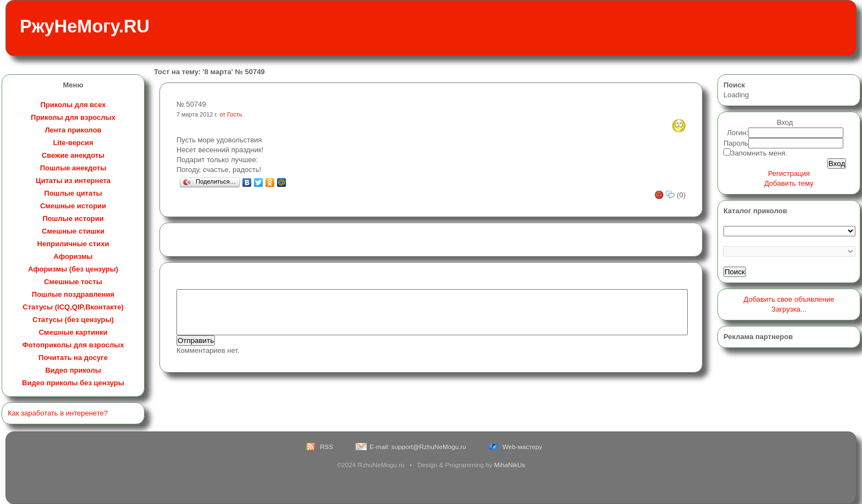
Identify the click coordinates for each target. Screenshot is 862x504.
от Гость (231, 114)
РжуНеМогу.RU (85, 26)
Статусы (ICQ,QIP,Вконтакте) (73, 307)
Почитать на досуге (73, 358)
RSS (327, 447)
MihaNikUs (510, 465)
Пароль (736, 143)
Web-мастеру (522, 447)
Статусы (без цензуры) (73, 320)
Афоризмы (73, 256)
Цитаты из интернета (73, 181)
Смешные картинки (73, 332)
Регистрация (789, 173)
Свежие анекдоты (73, 155)
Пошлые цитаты (73, 193)
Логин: (738, 133)
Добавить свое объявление (789, 299)
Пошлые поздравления (73, 294)
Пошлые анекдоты (73, 168)
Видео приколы (73, 370)
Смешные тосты (73, 282)
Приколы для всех (73, 105)
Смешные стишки (73, 231)
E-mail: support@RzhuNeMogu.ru (418, 447)
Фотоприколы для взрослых (73, 345)
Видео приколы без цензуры (73, 383)
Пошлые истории (73, 218)
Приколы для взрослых (73, 117)
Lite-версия (73, 143)
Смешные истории (73, 206)
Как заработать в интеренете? (58, 413)
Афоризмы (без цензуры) (73, 269)
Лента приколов (73, 130)
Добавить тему (789, 183)
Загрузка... (789, 309)
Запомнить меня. (759, 153)
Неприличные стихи (73, 244)
